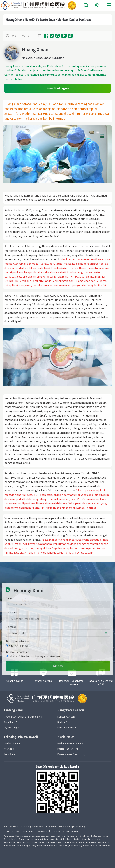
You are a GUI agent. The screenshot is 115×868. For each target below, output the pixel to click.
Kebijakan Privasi (13, 831)
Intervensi (9, 749)
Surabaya (38, 694)
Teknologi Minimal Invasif (21, 737)
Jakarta (12, 694)
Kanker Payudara (66, 717)
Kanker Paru (64, 722)
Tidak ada (22, 683)
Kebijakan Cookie (70, 831)
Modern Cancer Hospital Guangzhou (23, 717)
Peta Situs (55, 831)
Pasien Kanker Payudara (70, 743)
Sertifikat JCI (11, 722)
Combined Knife (12, 743)
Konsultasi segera (58, 88)
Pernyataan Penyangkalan (36, 831)
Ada (10, 683)
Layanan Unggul (12, 727)
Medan (24, 694)
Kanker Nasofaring (67, 727)
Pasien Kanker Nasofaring (71, 754)
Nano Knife (9, 754)
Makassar (54, 694)
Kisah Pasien (66, 737)
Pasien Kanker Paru (68, 749)
